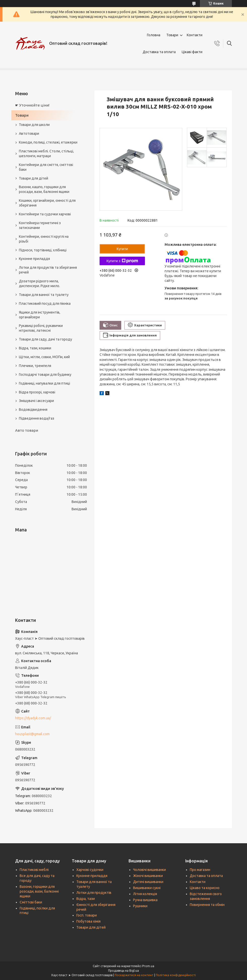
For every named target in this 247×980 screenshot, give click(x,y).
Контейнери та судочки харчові (45, 214)
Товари (172, 35)
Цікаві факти (192, 52)
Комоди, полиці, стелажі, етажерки (48, 142)
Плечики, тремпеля (35, 366)
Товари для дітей (34, 178)
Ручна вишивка (145, 900)
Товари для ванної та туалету (44, 295)
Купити (122, 249)
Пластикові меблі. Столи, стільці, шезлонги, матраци (46, 154)
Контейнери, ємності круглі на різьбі (44, 239)
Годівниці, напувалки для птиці (44, 383)
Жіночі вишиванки (148, 876)
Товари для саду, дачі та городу (45, 339)
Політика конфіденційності (176, 975)
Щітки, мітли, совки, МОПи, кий (44, 357)
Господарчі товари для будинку (45, 375)
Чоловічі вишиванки (149, 870)
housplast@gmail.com (32, 734)
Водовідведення (33, 410)
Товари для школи (34, 125)
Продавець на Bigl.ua (124, 971)
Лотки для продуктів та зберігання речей (48, 270)
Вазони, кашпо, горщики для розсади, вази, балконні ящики (44, 189)
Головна (154, 35)
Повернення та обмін (207, 905)
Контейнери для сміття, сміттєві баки (46, 167)
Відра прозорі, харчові (37, 392)
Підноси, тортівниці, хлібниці (43, 250)
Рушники (140, 906)
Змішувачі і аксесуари (36, 401)
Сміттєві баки (31, 902)
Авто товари (27, 430)
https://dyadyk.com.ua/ (33, 718)
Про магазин (200, 870)
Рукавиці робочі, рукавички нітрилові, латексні (41, 328)
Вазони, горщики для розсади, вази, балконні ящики (39, 891)
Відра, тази (86, 899)
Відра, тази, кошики (35, 348)
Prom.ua (148, 966)
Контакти (195, 35)
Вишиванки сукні (147, 888)
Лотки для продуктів (94, 893)
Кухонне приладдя (34, 259)
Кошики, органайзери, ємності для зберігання (47, 203)
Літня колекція (145, 894)
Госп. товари (87, 915)
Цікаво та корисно (205, 888)
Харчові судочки (90, 870)
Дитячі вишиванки (148, 882)
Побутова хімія (88, 921)
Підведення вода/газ (37, 418)
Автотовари (29, 133)
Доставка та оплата (159, 52)
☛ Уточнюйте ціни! (32, 105)
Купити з (122, 261)
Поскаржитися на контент (134, 975)
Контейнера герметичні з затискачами (40, 225)
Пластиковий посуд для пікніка (45, 303)
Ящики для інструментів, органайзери (40, 315)
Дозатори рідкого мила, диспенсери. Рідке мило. (39, 283)
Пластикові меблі (34, 870)
